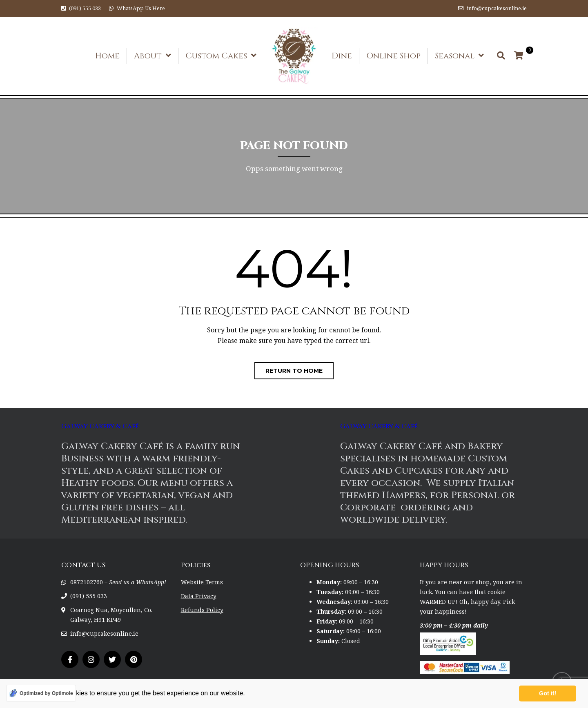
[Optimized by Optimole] (41, 693)
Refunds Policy (202, 610)
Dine (342, 56)
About (148, 56)
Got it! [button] (548, 693)
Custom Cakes (216, 56)
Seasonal (455, 56)
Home (107, 56)
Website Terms (202, 582)
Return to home (294, 371)
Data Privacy (199, 596)
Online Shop (393, 56)
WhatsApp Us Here (141, 8)
